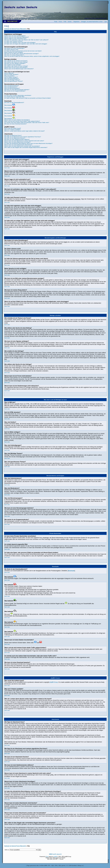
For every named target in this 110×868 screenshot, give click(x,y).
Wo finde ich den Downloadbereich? (14, 103)
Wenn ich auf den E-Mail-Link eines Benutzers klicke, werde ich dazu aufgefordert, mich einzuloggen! (32, 56)
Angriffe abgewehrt (55, 854)
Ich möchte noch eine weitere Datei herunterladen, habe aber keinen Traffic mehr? (27, 123)
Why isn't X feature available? (13, 130)
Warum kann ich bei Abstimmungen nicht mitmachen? (19, 69)
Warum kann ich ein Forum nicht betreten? (16, 67)
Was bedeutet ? (10, 105)
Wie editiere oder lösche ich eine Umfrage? (16, 66)
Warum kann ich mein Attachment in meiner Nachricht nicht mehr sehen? (24, 141)
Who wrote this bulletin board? (13, 128)
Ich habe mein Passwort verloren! (14, 41)
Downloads (71, 571)
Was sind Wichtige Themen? (12, 80)
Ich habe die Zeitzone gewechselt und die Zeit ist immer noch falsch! (23, 51)
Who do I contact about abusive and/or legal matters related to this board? (25, 131)
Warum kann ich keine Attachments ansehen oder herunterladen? (22, 146)
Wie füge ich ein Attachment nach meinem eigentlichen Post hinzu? (23, 137)
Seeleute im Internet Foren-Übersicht (15, 29)
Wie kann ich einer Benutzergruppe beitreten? (17, 90)
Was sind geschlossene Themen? (14, 81)
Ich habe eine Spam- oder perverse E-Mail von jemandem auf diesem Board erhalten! (28, 98)
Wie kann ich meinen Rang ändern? (14, 55)
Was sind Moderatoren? (11, 87)
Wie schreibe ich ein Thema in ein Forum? (16, 61)
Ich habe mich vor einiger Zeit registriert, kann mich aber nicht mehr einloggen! (26, 44)
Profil (65, 22)
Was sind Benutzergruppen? (12, 88)
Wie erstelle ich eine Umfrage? (13, 65)
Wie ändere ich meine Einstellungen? (15, 48)
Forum (60, 22)
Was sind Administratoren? (12, 86)
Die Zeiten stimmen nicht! (11, 50)
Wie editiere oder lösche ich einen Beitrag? (16, 62)
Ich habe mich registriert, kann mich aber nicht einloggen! (20, 42)
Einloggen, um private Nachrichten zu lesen (92, 22)
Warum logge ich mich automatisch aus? (15, 38)
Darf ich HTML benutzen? (11, 74)
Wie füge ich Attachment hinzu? (13, 135)
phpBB (55, 857)
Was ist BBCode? (9, 73)
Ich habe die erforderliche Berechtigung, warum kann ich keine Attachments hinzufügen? (28, 143)
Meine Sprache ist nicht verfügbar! (14, 52)
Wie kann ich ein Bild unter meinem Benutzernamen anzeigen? (22, 54)
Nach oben (7, 168)
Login (106, 22)
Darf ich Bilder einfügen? (11, 77)
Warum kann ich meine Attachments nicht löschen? (18, 145)
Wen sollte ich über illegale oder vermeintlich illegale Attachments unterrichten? (26, 147)
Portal (56, 22)
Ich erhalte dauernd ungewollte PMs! (14, 97)
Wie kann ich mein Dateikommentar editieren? (17, 139)
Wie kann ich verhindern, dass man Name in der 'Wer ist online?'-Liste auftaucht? (26, 40)
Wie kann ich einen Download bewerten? (16, 124)
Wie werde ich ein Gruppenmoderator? (15, 91)
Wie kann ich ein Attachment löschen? (15, 138)
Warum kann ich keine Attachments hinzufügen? (18, 142)
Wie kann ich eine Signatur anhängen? (15, 63)
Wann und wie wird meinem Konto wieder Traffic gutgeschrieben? (22, 121)
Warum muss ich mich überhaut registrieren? (17, 37)
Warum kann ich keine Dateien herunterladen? (17, 120)
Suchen (70, 22)
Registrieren (76, 22)
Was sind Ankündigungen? (12, 78)
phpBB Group (54, 682)
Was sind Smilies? (9, 76)
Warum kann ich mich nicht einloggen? (15, 36)
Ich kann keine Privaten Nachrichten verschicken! (18, 95)
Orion (47, 857)
